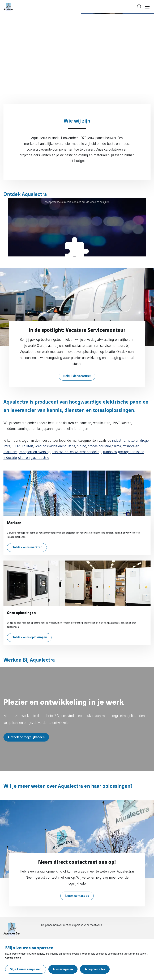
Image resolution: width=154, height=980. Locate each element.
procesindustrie (99, 446)
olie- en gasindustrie (34, 457)
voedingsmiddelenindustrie (55, 446)
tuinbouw (110, 452)
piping (81, 446)
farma (117, 446)
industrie (119, 440)
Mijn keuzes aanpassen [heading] (29, 947)
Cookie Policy (13, 957)
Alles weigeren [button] (63, 969)
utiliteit (28, 446)
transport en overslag (34, 452)
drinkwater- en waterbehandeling (77, 452)
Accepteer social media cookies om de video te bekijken (77, 202)
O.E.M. (16, 446)
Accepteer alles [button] (95, 969)
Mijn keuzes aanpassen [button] (26, 969)
